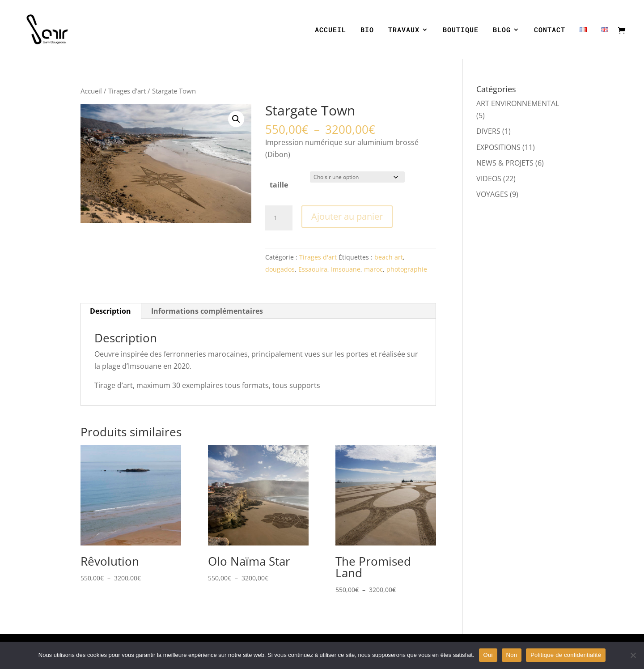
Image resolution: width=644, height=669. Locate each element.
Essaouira (313, 269)
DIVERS (488, 131)
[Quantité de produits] (279, 218)
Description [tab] (110, 311)
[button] (236, 119)
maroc (373, 269)
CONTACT (550, 30)
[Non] (633, 655)
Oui (488, 655)
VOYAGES (492, 194)
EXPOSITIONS (498, 147)
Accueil (91, 91)
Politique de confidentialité (566, 655)
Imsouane (346, 269)
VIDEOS (489, 179)
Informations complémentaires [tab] (207, 311)
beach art (389, 257)
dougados (280, 269)
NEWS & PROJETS (505, 163)
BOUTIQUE (461, 30)
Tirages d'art (127, 91)
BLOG (502, 30)
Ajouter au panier (347, 216)
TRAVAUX (404, 30)
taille (279, 185)
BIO (367, 30)
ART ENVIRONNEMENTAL (518, 103)
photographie (407, 269)
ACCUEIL (330, 30)
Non (512, 655)
